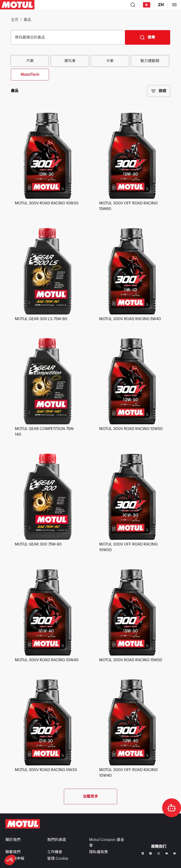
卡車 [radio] (110, 61)
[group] (90, 67)
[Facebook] (151, 853)
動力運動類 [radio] (150, 61)
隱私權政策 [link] (99, 852)
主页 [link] (15, 20)
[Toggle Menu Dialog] (174, 5)
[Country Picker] (147, 5)
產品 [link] (27, 20)
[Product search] (133, 5)
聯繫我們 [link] (13, 852)
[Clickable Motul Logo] (17, 5)
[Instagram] (159, 853)
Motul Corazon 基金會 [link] (107, 843)
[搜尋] (148, 37)
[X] (175, 854)
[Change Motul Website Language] (161, 5)
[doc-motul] (172, 808)
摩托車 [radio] (70, 61)
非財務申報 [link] (15, 859)
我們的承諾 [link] (57, 840)
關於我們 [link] (13, 840)
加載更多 (90, 796)
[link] (47, 198)
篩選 (159, 91)
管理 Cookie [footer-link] (58, 859)
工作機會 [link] (55, 852)
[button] (10, 860)
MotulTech (30, 74)
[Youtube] (167, 853)
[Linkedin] (143, 853)
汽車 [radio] (30, 61)
